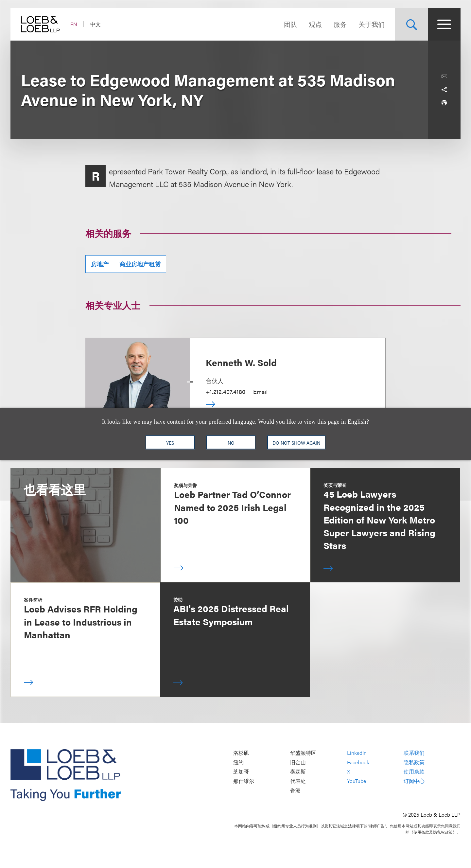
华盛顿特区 (303, 753)
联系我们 (414, 753)
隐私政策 (414, 762)
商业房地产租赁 (140, 264)
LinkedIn (357, 753)
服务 (340, 24)
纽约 (238, 762)
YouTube (357, 781)
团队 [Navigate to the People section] (290, 24)
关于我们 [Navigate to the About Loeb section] (372, 24)
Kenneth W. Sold (241, 362)
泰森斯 (298, 772)
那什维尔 (244, 781)
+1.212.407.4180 (226, 391)
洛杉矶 (241, 753)
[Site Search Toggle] (411, 24)
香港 (295, 790)
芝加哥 (241, 772)
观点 (315, 24)
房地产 (100, 264)
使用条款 (414, 772)
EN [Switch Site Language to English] (74, 24)
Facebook (358, 762)
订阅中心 (414, 781)
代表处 (298, 781)
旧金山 (298, 762)
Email (260, 391)
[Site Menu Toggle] (444, 24)
